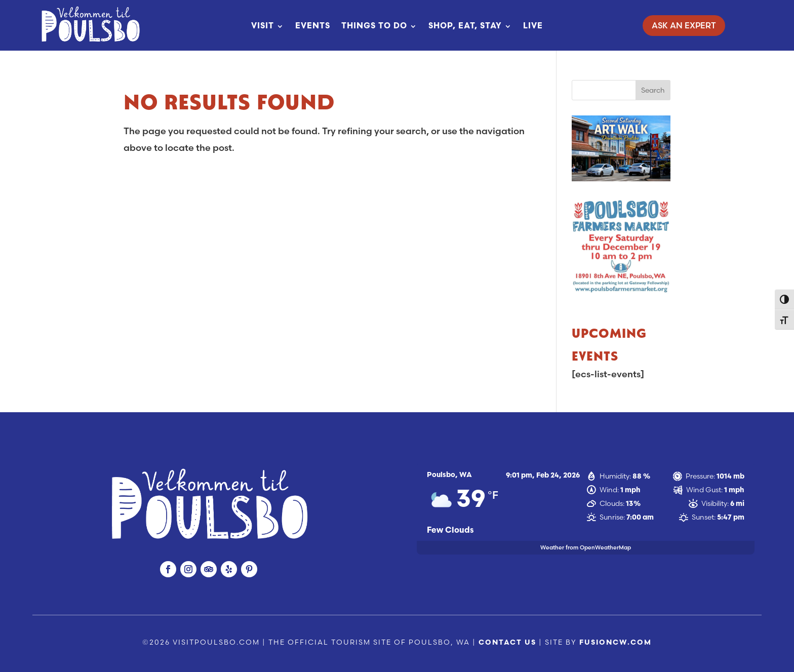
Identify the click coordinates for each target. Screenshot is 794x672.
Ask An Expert (684, 25)
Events (313, 26)
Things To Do (374, 26)
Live (533, 26)
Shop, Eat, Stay (465, 26)
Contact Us (507, 643)
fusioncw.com (616, 643)
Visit (263, 26)
